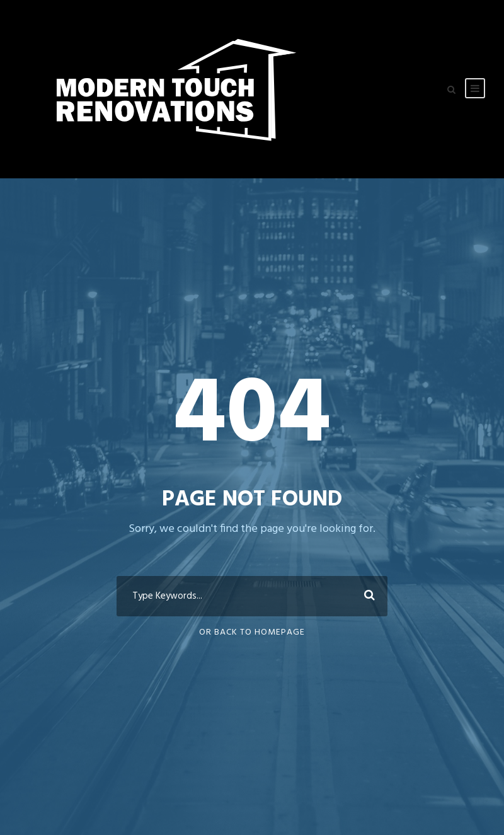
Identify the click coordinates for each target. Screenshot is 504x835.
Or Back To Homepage (252, 632)
